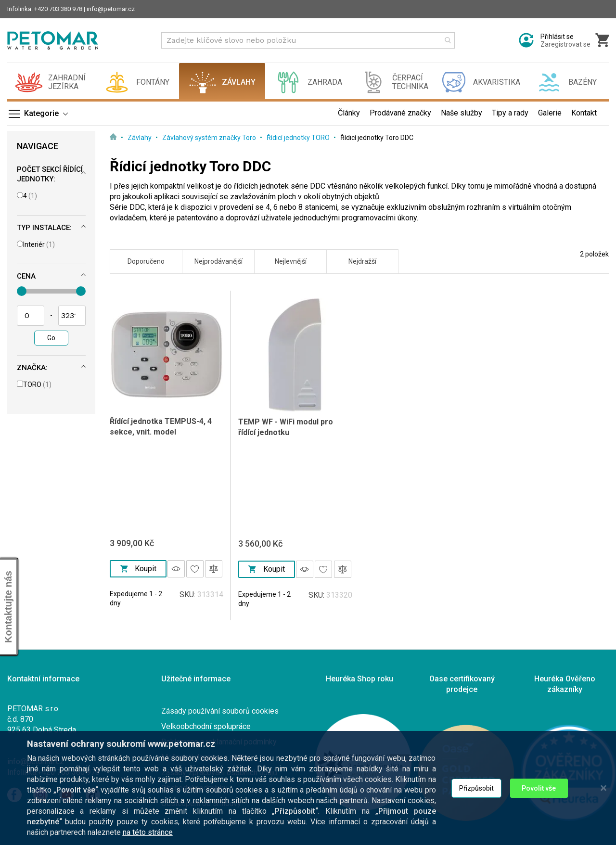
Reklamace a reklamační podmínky (219, 742)
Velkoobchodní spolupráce (206, 726)
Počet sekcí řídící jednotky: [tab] (50, 174)
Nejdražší (362, 261)
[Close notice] (603, 820)
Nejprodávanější (218, 261)
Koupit (138, 569)
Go (51, 338)
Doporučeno (146, 261)
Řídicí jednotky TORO (299, 138)
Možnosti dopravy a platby (206, 757)
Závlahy (140, 138)
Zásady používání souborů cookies (220, 711)
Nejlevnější (291, 261)
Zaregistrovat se (565, 44)
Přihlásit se (557, 37)
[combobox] (308, 40)
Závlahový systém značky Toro (210, 138)
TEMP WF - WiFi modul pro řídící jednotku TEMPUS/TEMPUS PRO (286, 432)
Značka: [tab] (32, 368)
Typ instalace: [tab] (44, 228)
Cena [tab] (26, 276)
